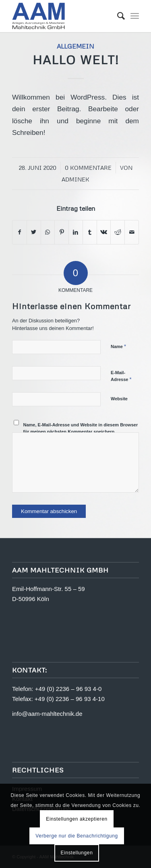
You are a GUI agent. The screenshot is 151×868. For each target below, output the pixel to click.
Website (119, 399)
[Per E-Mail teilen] (132, 232)
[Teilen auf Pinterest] (62, 232)
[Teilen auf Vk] (104, 232)
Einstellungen (77, 853)
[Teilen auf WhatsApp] (48, 232)
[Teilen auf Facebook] (20, 232)
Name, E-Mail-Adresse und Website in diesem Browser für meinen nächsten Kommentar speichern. (81, 428)
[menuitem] (117, 16)
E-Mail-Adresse (121, 376)
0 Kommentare (88, 168)
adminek (75, 179)
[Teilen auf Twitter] (34, 232)
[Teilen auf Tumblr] (90, 232)
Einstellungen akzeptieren (77, 819)
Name (118, 346)
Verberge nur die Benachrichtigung (77, 836)
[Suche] (117, 16)
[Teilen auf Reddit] (118, 232)
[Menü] (135, 16)
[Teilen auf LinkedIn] (76, 232)
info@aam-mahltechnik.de (47, 714)
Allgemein (75, 46)
